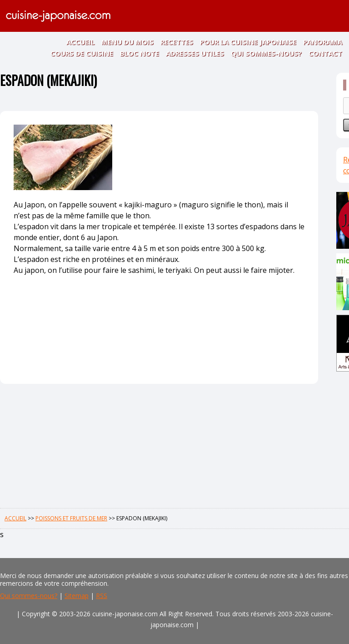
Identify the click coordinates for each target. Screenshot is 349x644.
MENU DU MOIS (127, 42)
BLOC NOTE (140, 53)
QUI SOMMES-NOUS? (266, 53)
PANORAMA (323, 42)
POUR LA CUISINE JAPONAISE (248, 42)
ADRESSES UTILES (195, 53)
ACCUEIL (80, 42)
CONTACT (325, 53)
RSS (102, 596)
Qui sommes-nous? (29, 596)
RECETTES (177, 42)
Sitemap (77, 596)
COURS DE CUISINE (82, 53)
